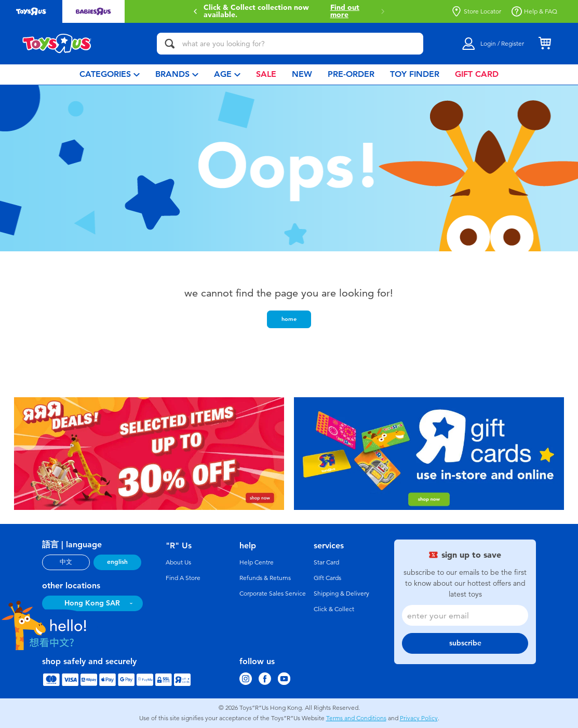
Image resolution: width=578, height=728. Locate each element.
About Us (178, 562)
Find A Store (183, 578)
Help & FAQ (534, 11)
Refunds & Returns (265, 578)
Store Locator (476, 11)
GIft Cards (327, 578)
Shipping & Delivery (341, 594)
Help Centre (257, 562)
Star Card (326, 562)
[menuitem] (110, 75)
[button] (195, 11)
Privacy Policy (419, 718)
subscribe (465, 643)
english (117, 562)
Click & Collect (334, 609)
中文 (66, 562)
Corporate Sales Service (273, 594)
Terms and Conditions (356, 718)
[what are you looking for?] (290, 44)
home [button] (289, 319)
